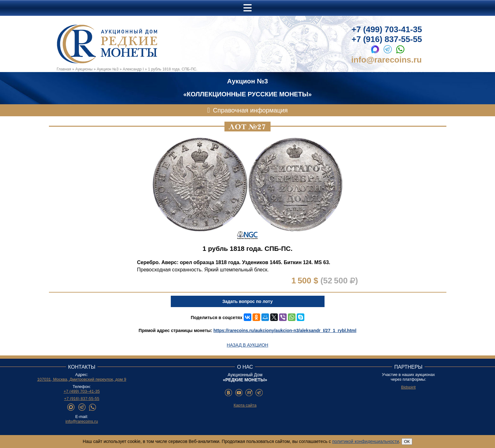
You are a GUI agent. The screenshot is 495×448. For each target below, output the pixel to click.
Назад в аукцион (247, 345)
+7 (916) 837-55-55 (387, 39)
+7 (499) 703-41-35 (387, 29)
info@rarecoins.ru (387, 60)
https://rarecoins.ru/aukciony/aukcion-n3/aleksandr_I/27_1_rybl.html (285, 330)
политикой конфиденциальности (366, 441)
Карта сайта (245, 405)
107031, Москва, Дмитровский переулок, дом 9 (82, 379)
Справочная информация (250, 110)
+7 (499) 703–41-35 (82, 391)
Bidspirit (408, 387)
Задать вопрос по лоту (247, 301)
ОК (407, 442)
